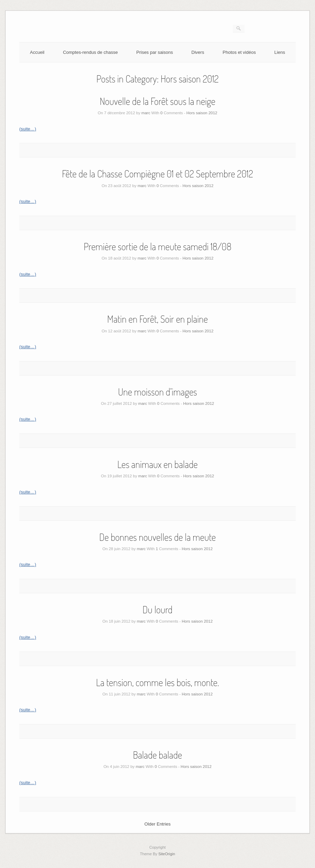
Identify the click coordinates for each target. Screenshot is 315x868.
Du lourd (157, 609)
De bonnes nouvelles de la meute (157, 537)
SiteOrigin (167, 854)
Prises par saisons (155, 52)
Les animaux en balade (157, 464)
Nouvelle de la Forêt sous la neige (157, 101)
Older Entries (158, 824)
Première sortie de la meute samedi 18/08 (157, 246)
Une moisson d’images (157, 392)
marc (146, 113)
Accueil (37, 52)
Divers (198, 52)
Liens (280, 52)
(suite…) (28, 129)
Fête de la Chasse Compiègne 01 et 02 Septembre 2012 (158, 174)
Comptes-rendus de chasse (90, 52)
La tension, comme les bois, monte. (157, 682)
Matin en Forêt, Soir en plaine (158, 319)
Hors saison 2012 (202, 113)
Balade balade (157, 755)
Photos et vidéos (239, 52)
